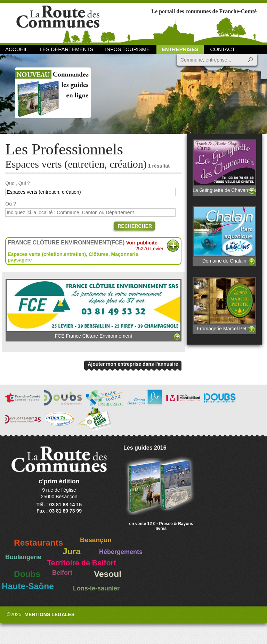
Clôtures (99, 254)
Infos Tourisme (127, 49)
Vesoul (108, 574)
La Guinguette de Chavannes (224, 166)
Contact (223, 49)
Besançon (96, 540)
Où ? (10, 204)
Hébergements (121, 552)
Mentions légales (49, 614)
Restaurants (39, 543)
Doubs (27, 574)
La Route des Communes (58, 22)
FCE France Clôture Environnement (94, 309)
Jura (72, 551)
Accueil (17, 49)
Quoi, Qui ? (18, 183)
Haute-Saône (28, 586)
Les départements (66, 49)
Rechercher (135, 226)
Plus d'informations (173, 246)
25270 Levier (149, 249)
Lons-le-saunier (96, 588)
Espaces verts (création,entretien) (47, 254)
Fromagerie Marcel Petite (224, 304)
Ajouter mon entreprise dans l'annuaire (133, 364)
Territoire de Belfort (82, 563)
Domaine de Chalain (224, 235)
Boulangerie (23, 557)
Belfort (62, 573)
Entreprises (180, 49)
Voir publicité (142, 243)
